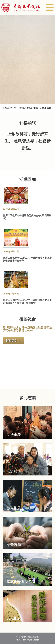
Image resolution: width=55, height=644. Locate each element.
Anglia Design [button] (33, 640)
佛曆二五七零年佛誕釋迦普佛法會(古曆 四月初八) (27, 217)
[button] (21, 7)
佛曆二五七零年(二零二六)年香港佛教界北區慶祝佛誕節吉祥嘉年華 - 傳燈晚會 (27, 301)
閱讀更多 (13, 340)
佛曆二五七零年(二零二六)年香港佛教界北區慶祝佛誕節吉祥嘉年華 (27, 259)
